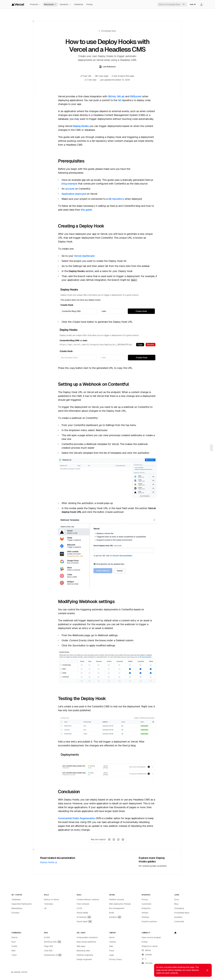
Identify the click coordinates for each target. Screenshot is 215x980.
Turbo (14, 955)
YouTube (147, 963)
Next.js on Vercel (51, 900)
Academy (178, 917)
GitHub (112, 96)
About (112, 937)
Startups (145, 917)
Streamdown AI (53, 955)
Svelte (14, 946)
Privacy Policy (116, 959)
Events (145, 942)
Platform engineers (85, 955)
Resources (50, 4)
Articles (145, 913)
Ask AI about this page (123, 76)
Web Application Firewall (120, 904)
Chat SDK (48, 951)
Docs (177, 900)
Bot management (117, 908)
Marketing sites (83, 951)
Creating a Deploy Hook (81, 226)
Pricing (89, 4)
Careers (113, 942)
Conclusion (69, 792)
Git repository (116, 199)
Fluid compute (83, 904)
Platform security (117, 900)
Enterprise (79, 4)
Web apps (81, 946)
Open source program (151, 937)
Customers (147, 904)
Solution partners (149, 921)
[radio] (109, 839)
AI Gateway (84, 917)
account (70, 189)
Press (112, 951)
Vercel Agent (84, 921)
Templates (16, 900)
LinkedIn (147, 955)
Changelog (179, 908)
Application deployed (74, 194)
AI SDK (47, 937)
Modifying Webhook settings (86, 601)
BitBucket (136, 96)
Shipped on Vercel (150, 946)
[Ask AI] (193, 4)
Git (119, 100)
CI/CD (79, 908)
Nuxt (14, 942)
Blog (176, 904)
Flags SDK (49, 946)
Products (35, 4)
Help (111, 946)
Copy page (102, 76)
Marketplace (17, 908)
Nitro (14, 951)
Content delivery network (88, 900)
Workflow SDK (52, 942)
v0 (45, 908)
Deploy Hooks (49, 862)
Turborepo (49, 904)
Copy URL (86, 76)
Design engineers (84, 959)
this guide (86, 210)
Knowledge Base (107, 31)
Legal (111, 955)
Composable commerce (87, 937)
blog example (69, 184)
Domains (15, 913)
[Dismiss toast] (207, 970)
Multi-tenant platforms (86, 942)
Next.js (15, 937)
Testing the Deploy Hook (82, 698)
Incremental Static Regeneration (77, 818)
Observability (82, 913)
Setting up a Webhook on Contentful (93, 384)
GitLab (121, 96)
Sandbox (115, 917)
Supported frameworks (22, 904)
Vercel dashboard (84, 256)
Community (179, 921)
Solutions (65, 4)
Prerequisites (71, 161)
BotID (112, 913)
